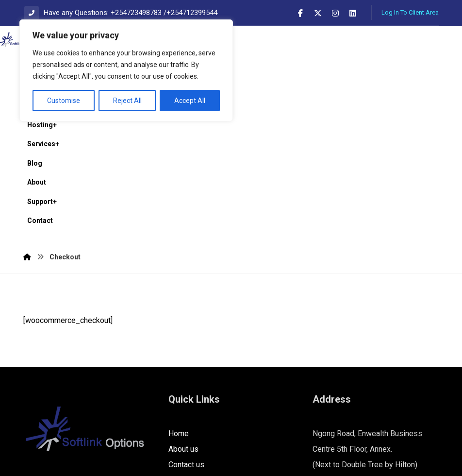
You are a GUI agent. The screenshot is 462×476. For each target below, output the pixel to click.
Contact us (186, 350)
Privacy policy (192, 381)
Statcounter (19, 468)
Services (183, 365)
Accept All (190, 101)
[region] (126, 70)
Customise (64, 101)
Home (179, 319)
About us (183, 334)
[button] (300, 13)
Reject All (127, 101)
